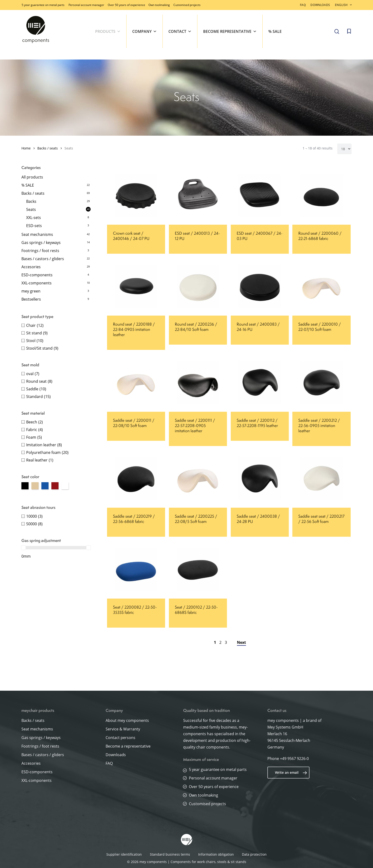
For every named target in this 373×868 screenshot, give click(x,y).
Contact (180, 31)
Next (241, 642)
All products (32, 177)
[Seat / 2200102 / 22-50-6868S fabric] (198, 570)
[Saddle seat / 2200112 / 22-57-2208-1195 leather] (260, 383)
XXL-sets (34, 218)
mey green (31, 291)
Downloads (116, 755)
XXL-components (37, 283)
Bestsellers (31, 299)
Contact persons (120, 738)
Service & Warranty (123, 729)
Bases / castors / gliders (43, 259)
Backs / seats (48, 148)
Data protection (254, 854)
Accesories (31, 267)
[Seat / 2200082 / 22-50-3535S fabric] (136, 570)
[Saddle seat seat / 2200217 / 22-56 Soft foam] (321, 479)
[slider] (24, 548)
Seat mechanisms (37, 234)
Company (145, 31)
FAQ (109, 763)
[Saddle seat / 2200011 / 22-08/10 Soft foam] (136, 383)
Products (108, 31)
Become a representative (128, 746)
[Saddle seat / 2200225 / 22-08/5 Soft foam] (198, 479)
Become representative (230, 31)
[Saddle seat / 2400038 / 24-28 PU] (260, 479)
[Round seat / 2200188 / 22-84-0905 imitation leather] (136, 287)
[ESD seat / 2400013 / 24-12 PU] (198, 196)
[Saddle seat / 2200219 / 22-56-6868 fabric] (136, 479)
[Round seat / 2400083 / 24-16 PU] (260, 287)
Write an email (291, 773)
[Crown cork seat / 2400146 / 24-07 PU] (136, 196)
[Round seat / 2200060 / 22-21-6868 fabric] (321, 196)
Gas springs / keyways (41, 243)
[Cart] (349, 31)
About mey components (127, 720)
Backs (31, 201)
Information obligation (216, 854)
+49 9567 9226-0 (294, 759)
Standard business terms (170, 854)
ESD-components (37, 275)
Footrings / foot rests (40, 251)
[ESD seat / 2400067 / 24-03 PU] (260, 196)
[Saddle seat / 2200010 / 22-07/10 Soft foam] (321, 287)
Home (26, 148)
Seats (31, 209)
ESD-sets (34, 226)
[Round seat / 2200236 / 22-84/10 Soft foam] (198, 287)
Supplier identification (124, 854)
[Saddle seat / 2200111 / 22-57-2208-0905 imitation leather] (198, 383)
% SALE (275, 31)
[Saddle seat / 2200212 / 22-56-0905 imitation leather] (321, 383)
